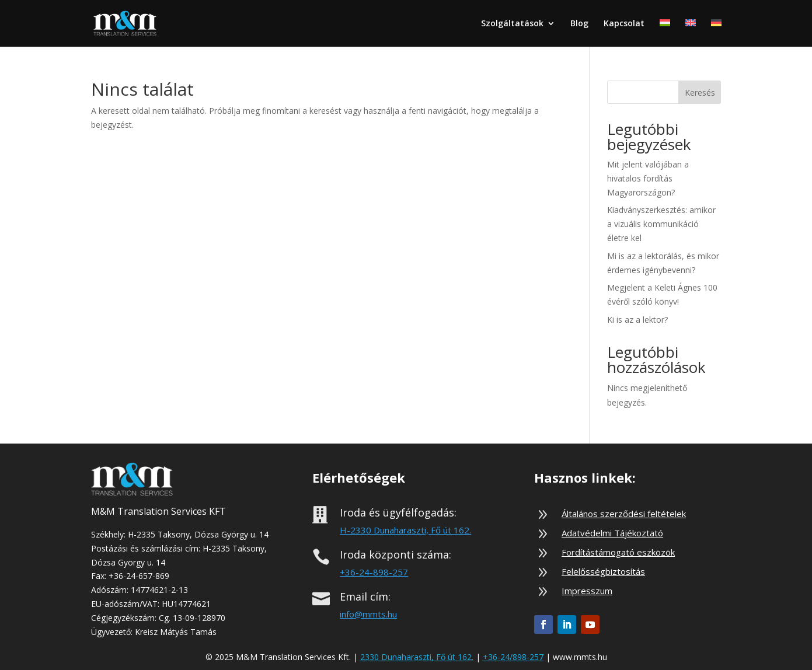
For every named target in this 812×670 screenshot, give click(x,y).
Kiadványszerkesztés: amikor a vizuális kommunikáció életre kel (661, 224)
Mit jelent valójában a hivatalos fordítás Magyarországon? (648, 178)
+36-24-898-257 (374, 572)
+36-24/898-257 (513, 657)
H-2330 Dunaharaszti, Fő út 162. (405, 530)
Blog (579, 24)
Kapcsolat (624, 24)
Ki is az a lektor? (637, 320)
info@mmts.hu (368, 614)
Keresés (700, 93)
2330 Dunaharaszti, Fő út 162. (417, 657)
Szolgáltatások (512, 24)
